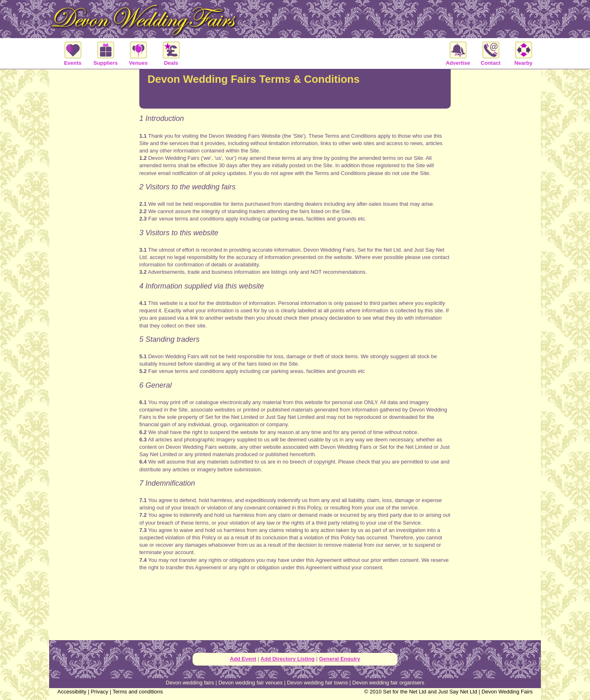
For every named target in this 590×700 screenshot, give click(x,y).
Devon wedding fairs (190, 683)
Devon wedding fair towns (317, 683)
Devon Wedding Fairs (507, 692)
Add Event (243, 659)
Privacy (99, 692)
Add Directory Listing (288, 659)
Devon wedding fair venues (251, 683)
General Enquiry (340, 659)
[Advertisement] (295, 609)
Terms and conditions (138, 692)
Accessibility (72, 692)
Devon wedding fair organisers (388, 683)
